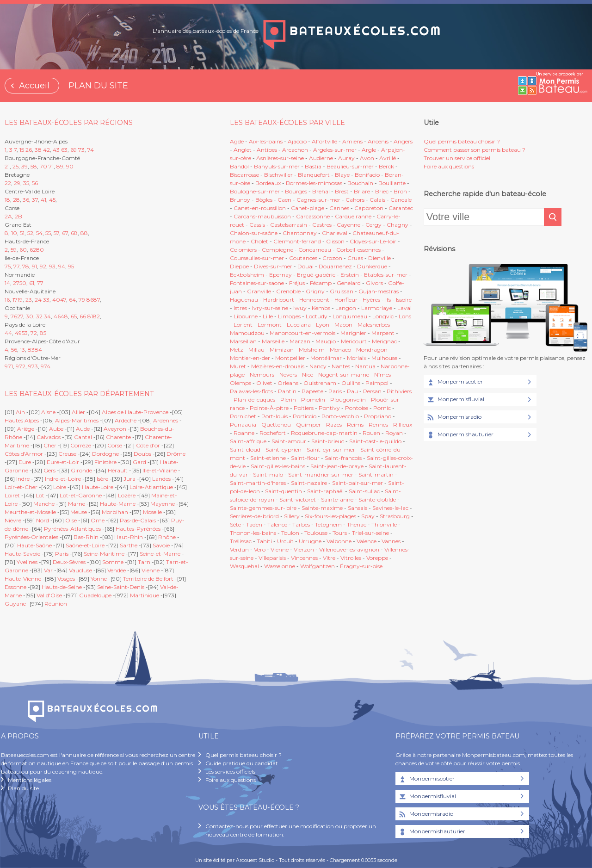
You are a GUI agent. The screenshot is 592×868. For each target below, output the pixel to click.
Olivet (264, 383)
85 (43, 333)
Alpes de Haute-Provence (135, 412)
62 (33, 250)
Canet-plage (308, 208)
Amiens (352, 141)
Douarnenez (335, 266)
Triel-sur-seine (370, 533)
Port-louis (274, 416)
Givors (374, 283)
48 (64, 316)
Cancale (401, 200)
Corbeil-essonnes (358, 250)
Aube (56, 429)
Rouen (371, 433)
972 (21, 366)
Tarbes (301, 524)
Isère (102, 479)
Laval (404, 308)
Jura (129, 479)
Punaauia (243, 425)
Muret (238, 366)
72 (34, 333)
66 (83, 316)
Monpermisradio (454, 417)
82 (96, 316)
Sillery (293, 516)
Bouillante (392, 183)
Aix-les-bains (266, 141)
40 (56, 300)
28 (16, 200)
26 (29, 150)
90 (70, 166)
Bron (400, 191)
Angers (403, 141)
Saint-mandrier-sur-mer (321, 474)
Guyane (15, 604)
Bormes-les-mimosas (314, 183)
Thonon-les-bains (253, 533)
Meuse (79, 512)
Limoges (289, 316)
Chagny (398, 225)
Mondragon (372, 350)
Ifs (388, 300)
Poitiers (304, 408)
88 (84, 233)
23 (29, 300)
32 (39, 316)
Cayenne (348, 225)
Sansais (358, 508)
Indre (23, 479)
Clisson (335, 241)
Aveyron (115, 429)
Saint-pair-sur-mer (358, 483)
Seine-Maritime (104, 554)
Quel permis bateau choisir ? (462, 141)
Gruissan (342, 291)
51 (22, 233)
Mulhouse (384, 358)
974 (46, 366)
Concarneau (315, 250)
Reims (355, 425)
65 (74, 316)
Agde (237, 141)
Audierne (321, 158)
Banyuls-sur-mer (277, 166)
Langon (346, 308)
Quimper (308, 425)
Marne (77, 504)
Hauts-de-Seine (62, 587)
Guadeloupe (95, 595)
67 (65, 233)
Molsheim (312, 350)
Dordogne (105, 454)
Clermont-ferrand (297, 241)
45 (52, 200)
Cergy (373, 225)
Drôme (176, 454)
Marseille (273, 341)
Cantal (83, 437)
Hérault (118, 470)
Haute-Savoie (22, 554)
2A (8, 216)
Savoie (161, 545)
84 (38, 350)
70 (43, 166)
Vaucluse (80, 570)
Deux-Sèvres (69, 562)
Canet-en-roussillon (260, 208)
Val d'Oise (49, 595)
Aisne (48, 412)
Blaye (342, 175)
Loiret (12, 495)
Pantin (287, 391)
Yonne (99, 579)
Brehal (321, 191)
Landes (161, 479)
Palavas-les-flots (251, 391)
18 (7, 200)
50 (23, 283)
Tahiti (264, 541)
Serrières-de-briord (254, 516)
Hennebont (314, 300)
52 (30, 233)
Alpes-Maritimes (77, 420)
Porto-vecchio (340, 416)
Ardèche (126, 420)
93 (52, 266)
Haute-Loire (98, 487)
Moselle (152, 512)
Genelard (349, 283)
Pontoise (357, 408)
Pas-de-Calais (138, 520)
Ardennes (166, 420)
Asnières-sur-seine (280, 158)
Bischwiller (278, 175)
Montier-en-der (250, 358)
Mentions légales (30, 780)
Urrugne (310, 541)
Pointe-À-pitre (269, 408)
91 (34, 266)
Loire (60, 487)
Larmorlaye (377, 308)
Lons (405, 316)
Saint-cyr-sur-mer (331, 449)
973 (33, 366)
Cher (50, 445)
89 (60, 166)
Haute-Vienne (23, 579)
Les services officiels (230, 772)
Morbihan (115, 512)
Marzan (300, 341)
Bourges (296, 191)
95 (71, 266)
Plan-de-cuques (254, 400)
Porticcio (305, 416)
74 (91, 150)
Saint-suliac (364, 491)
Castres (322, 225)
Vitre (329, 558)
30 (30, 316)
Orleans (288, 383)
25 (15, 166)
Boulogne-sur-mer (255, 191)
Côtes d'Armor (24, 454)
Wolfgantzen (318, 566)
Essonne (15, 587)
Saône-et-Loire (85, 545)
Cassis (257, 225)
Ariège (26, 429)
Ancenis (378, 141)
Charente (118, 437)
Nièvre (13, 520)
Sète (235, 524)
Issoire (404, 300)
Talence (277, 524)
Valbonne (339, 541)
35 (26, 183)
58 (34, 166)
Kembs (321, 308)
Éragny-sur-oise (361, 566)
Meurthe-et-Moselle (30, 512)
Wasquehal (244, 566)
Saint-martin (376, 474)
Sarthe (129, 545)
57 (56, 233)
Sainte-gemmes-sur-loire (263, 508)
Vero (260, 549)
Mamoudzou (247, 333)
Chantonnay (300, 233)
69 (74, 150)
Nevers (288, 375)
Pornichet (243, 416)
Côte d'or (148, 445)
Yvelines (27, 562)
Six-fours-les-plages (330, 516)
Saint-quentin (284, 491)
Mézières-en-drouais (278, 366)
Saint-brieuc (328, 441)
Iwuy (300, 308)
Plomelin (313, 400)
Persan (372, 391)
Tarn (144, 562)
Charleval (335, 233)
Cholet (259, 241)
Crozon (332, 258)
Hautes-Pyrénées (138, 529)
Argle (369, 150)
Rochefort (273, 433)
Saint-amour (289, 441)
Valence (367, 541)
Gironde (81, 470)
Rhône (167, 537)
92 (43, 266)
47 (63, 300)
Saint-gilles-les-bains (278, 466)
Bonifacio (367, 175)
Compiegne (277, 250)
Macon (343, 325)
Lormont (270, 325)
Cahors (355, 200)
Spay (368, 516)
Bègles (264, 200)
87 (97, 300)
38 (38, 150)
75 (8, 266)
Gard (139, 462)
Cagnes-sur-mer (318, 200)
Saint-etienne (268, 458)
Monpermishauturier (460, 435)
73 (81, 150)
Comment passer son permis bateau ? (475, 150)
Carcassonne (313, 216)
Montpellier (290, 358)
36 (26, 200)
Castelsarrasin (289, 225)
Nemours (262, 375)
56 (35, 183)
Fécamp (321, 283)
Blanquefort (314, 175)
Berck (386, 166)
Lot (40, 495)
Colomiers (243, 250)
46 (57, 316)
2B (18, 216)
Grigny (315, 291)
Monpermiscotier (454, 382)
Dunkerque (372, 266)
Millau (256, 350)
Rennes (378, 425)
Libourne (246, 316)
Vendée (117, 570)
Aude (83, 429)
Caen (284, 200)
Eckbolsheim (247, 275)
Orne (98, 520)
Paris (62, 554)
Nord (43, 520)
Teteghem (328, 524)
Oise (71, 520)
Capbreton (369, 208)
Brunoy (240, 200)
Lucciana (299, 325)
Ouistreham (320, 383)
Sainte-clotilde (377, 499)
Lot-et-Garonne (81, 495)
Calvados (49, 437)
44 (8, 333)
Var (48, 570)
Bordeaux (268, 183)
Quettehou (276, 425)
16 (7, 300)
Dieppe (239, 266)
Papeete (312, 391)
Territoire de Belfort (148, 579)
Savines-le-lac (390, 508)
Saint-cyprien (284, 449)
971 (9, 366)
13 (22, 350)
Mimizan (282, 350)
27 (16, 283)
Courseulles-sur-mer (257, 258)
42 (46, 150)
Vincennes (304, 558)
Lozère (127, 495)
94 (62, 266)
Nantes (341, 366)
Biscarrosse (244, 175)
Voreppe (377, 558)
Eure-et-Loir (63, 462)
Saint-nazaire (309, 483)
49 (18, 333)
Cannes (339, 208)
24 (38, 300)
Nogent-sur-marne (344, 375)
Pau (352, 391)
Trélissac (241, 541)
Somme (113, 562)
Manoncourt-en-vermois (302, 333)
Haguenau (244, 300)
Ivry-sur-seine (270, 308)
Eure (25, 462)
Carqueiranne (353, 216)
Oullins (351, 383)
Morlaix (357, 358)
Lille (268, 316)
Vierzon (304, 549)
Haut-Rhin (129, 537)
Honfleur (346, 300)
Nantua (365, 366)
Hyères (371, 300)
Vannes (391, 541)
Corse (115, 445)
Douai (305, 266)
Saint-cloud (245, 449)
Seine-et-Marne (160, 554)
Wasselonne (280, 566)
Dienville (379, 258)
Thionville (384, 524)
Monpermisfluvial (455, 400)
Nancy (319, 366)
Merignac (384, 341)
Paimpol (377, 383)
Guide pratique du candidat (242, 763)
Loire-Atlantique (151, 487)
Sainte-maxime (322, 508)
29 (17, 183)
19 (20, 300)
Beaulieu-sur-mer (350, 166)
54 (39, 233)
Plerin (288, 400)
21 (7, 166)
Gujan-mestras (379, 291)
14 (7, 283)
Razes (334, 425)
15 (22, 150)
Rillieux (403, 425)
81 (90, 316)
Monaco (340, 350)
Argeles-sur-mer (335, 150)
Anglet (243, 150)
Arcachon (295, 150)
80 (40, 250)
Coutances (303, 258)
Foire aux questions (449, 166)
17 (15, 300)
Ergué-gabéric (316, 275)
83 (31, 350)
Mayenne (163, 504)
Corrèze (81, 445)
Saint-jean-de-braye (337, 466)
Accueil (34, 86)
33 (46, 300)
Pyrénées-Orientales (31, 537)
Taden (254, 524)
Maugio (326, 341)
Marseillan (243, 341)
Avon (367, 158)
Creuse (67, 454)
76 (14, 316)
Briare (362, 191)
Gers (49, 470)
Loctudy (317, 316)
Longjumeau (350, 316)
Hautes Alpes (22, 420)
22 (8, 183)
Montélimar (326, 358)
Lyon (323, 325)
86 (90, 300)
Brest (342, 191)
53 (25, 333)
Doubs (142, 454)
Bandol (239, 166)
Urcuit (285, 541)
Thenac (357, 524)
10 (14, 233)
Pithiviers (399, 391)
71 (51, 166)
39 (25, 166)
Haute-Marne (118, 504)
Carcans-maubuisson (262, 216)
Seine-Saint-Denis (121, 587)
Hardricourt (279, 300)
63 (64, 150)
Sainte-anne (337, 499)
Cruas (355, 258)
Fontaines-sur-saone (257, 283)
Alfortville (324, 141)
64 (72, 300)
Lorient (243, 325)
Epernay (281, 275)
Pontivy (329, 408)
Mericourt (354, 341)
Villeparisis (272, 558)
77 (16, 266)
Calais (377, 200)
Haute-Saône (34, 545)
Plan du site (23, 788)
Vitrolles (351, 558)
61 (32, 283)
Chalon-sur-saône (254, 233)
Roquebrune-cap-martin (324, 433)
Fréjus (297, 283)
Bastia (313, 166)
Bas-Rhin (86, 537)
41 (43, 200)
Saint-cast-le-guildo (375, 441)
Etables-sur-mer (386, 275)
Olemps (240, 383)
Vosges (66, 579)
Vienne (151, 570)
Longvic (383, 316)
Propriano (378, 416)
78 (26, 266)
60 (23, 250)
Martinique (145, 595)
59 (14, 250)
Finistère (105, 462)
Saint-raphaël (325, 491)
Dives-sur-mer (273, 266)
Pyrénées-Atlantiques (72, 529)
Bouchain (360, 183)
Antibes (267, 150)
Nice (308, 375)
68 (74, 233)
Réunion (56, 604)
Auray (346, 158)
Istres (240, 308)
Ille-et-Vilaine (160, 470)
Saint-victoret (298, 499)
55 (48, 233)
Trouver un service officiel (457, 158)
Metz (237, 350)
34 (47, 316)
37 (35, 200)
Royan (394, 433)
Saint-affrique (248, 441)
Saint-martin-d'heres (258, 483)
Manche (44, 504)
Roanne (244, 433)
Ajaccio (297, 141)
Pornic (382, 408)
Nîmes (382, 375)
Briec (382, 191)
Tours (340, 533)
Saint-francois (343, 458)
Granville (259, 291)
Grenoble (288, 291)
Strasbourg (395, 516)
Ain (20, 412)
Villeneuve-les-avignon (349, 549)
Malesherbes (374, 325)
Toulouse (316, 533)
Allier (78, 412)
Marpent (383, 333)
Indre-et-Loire (63, 479)
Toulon (290, 533)
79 (82, 300)
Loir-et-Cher (21, 487)
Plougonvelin (348, 400)
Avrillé (388, 158)
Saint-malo (268, 474)
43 (56, 150)
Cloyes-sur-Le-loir (373, 241)
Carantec (401, 208)
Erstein (350, 275)
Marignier (353, 333)
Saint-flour (305, 458)
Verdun (239, 549)
